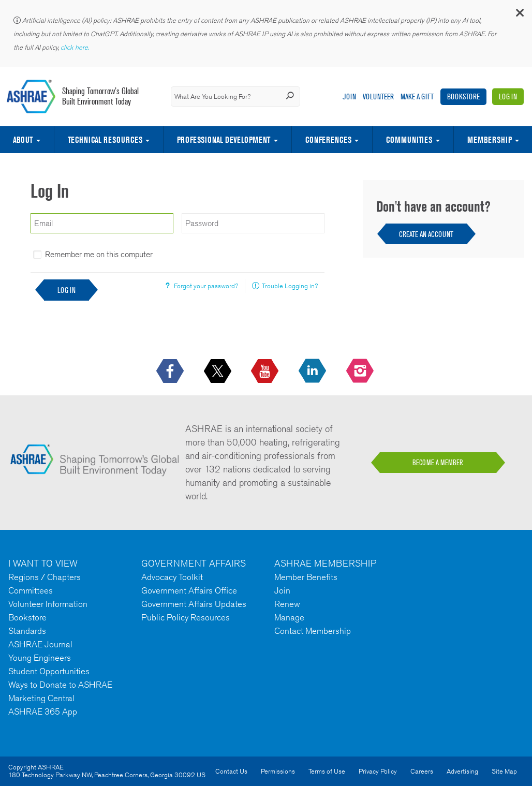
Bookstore (463, 97)
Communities (409, 140)
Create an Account (426, 234)
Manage (289, 617)
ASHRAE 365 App (43, 711)
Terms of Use (327, 771)
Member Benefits (306, 577)
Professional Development (224, 140)
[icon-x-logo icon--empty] (219, 372)
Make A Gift (417, 97)
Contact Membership (313, 631)
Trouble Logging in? (290, 286)
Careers (422, 771)
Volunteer (378, 97)
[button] (519, 15)
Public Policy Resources (186, 617)
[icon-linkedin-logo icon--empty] (313, 372)
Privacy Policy (378, 771)
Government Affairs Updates (194, 604)
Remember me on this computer (99, 254)
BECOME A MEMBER (438, 463)
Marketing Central (41, 698)
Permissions (278, 771)
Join (349, 97)
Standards (27, 631)
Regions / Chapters (45, 577)
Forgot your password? (206, 286)
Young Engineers (40, 658)
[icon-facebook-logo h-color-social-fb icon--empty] (171, 372)
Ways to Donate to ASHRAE (60, 685)
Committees (31, 590)
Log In (508, 97)
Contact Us (231, 771)
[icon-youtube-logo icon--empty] (266, 372)
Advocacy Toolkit (172, 577)
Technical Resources (105, 140)
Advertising (462, 771)
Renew (287, 604)
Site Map (504, 771)
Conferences (328, 140)
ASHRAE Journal (40, 644)
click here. (76, 47)
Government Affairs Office (189, 590)
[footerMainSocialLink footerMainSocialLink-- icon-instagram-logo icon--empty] (361, 372)
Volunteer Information (48, 604)
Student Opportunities (49, 671)
